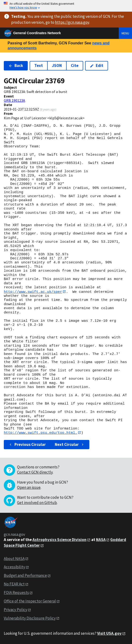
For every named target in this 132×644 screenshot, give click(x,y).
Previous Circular (27, 445)
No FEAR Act (14, 584)
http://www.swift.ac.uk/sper (33, 292)
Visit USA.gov (109, 634)
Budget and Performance (25, 576)
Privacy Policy (16, 610)
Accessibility (14, 567)
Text (39, 65)
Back (16, 65)
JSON (57, 65)
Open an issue (29, 488)
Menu (125, 33)
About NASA (14, 559)
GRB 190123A (14, 100)
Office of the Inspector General (30, 601)
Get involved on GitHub (37, 503)
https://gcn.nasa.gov (72, 22)
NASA (101, 540)
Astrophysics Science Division (59, 540)
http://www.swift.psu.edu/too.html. (41, 433)
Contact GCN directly (35, 472)
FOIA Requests (16, 593)
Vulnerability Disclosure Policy (30, 618)
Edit (97, 65)
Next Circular (70, 445)
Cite (75, 65)
